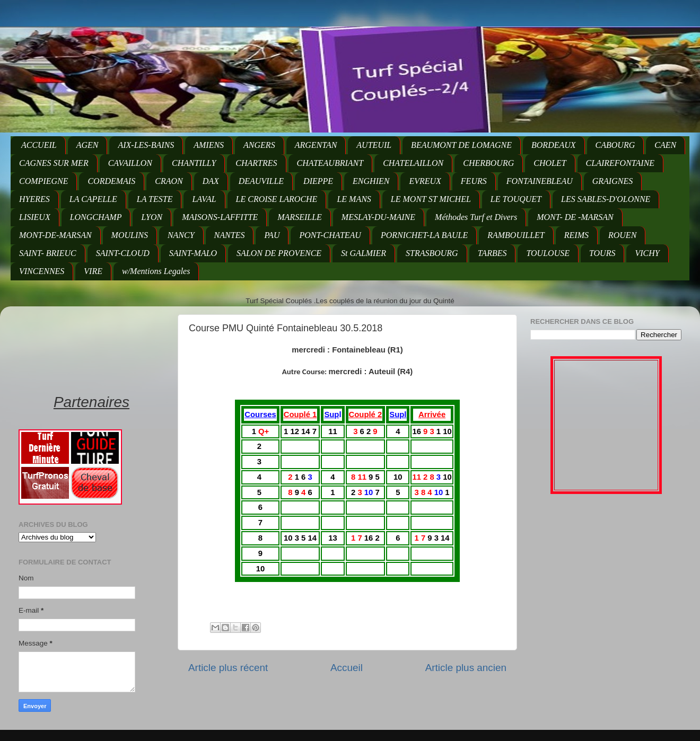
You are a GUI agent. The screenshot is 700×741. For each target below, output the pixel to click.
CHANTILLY (194, 163)
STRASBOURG (432, 253)
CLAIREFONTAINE (620, 163)
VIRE (93, 271)
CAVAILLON (130, 163)
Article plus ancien (466, 668)
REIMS (576, 235)
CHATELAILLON (413, 163)
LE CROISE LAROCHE (277, 199)
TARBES (492, 253)
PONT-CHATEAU (330, 235)
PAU (272, 235)
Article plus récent (228, 668)
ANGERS (259, 145)
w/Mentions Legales (156, 271)
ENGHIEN (371, 181)
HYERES (34, 199)
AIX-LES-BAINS (146, 145)
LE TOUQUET (516, 199)
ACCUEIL (39, 145)
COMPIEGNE (43, 181)
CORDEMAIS (111, 181)
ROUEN (622, 235)
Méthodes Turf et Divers (476, 217)
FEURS (474, 181)
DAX (211, 181)
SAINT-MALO (193, 253)
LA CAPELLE (93, 199)
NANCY (181, 235)
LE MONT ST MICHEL (431, 199)
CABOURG (615, 145)
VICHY (647, 253)
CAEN (665, 145)
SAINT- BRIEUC (48, 253)
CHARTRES (256, 163)
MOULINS (130, 235)
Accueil (347, 668)
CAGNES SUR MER (54, 163)
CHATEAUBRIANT (330, 163)
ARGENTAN (316, 145)
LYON (152, 217)
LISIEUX (35, 217)
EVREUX (425, 181)
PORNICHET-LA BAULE (424, 235)
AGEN (87, 145)
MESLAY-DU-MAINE (378, 217)
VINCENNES (42, 271)
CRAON (169, 181)
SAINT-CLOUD (123, 253)
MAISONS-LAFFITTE (220, 217)
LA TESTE (155, 199)
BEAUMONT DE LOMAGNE (461, 145)
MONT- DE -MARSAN (575, 217)
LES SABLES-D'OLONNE (606, 199)
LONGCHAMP (96, 217)
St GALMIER (364, 253)
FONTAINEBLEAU (540, 181)
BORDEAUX (554, 145)
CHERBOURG (488, 163)
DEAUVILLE (261, 181)
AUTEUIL (374, 145)
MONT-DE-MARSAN (55, 235)
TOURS (602, 253)
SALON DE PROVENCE (279, 253)
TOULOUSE (548, 253)
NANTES (230, 235)
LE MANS (354, 199)
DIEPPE (318, 181)
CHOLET (550, 163)
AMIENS (209, 145)
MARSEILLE (300, 217)
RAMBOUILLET (516, 235)
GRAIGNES (612, 181)
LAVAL (204, 199)
